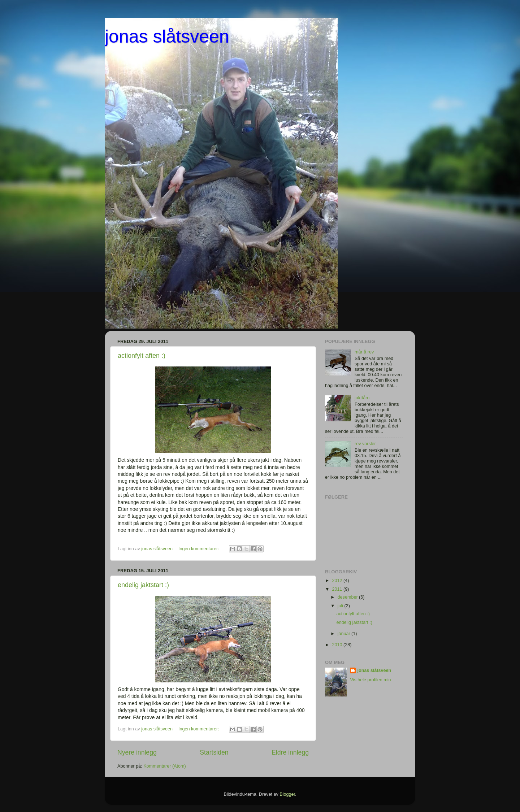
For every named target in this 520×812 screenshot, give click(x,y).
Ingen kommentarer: (199, 549)
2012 (338, 581)
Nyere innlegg (137, 752)
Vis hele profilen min (370, 680)
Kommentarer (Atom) (165, 766)
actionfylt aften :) (142, 356)
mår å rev (364, 352)
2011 (338, 589)
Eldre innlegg (290, 752)
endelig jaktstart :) (143, 585)
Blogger (287, 794)
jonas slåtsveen (167, 36)
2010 (338, 645)
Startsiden (214, 752)
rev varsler (365, 444)
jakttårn (362, 398)
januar (345, 634)
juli (341, 606)
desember (348, 597)
